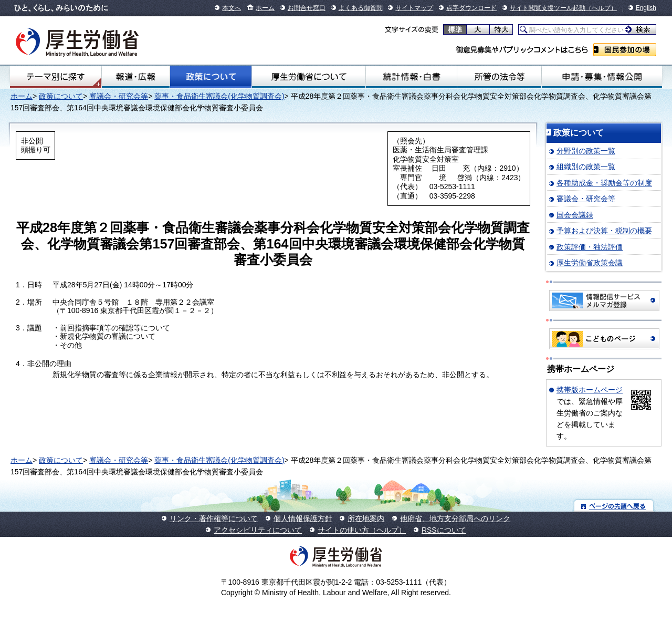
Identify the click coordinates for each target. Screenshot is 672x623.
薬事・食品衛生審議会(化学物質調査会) (219, 96)
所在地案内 (366, 518)
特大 (501, 29)
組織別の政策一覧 (586, 167)
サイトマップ (414, 8)
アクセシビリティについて (258, 530)
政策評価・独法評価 (590, 247)
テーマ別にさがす (56, 77)
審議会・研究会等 (119, 96)
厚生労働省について (309, 77)
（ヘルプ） (601, 8)
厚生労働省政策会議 (590, 263)
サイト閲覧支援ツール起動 (548, 8)
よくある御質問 (361, 8)
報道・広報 (136, 77)
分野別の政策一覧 (586, 151)
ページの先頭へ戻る (614, 506)
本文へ (232, 8)
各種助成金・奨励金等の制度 (604, 183)
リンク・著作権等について (214, 518)
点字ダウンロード (471, 8)
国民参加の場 (625, 50)
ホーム (265, 8)
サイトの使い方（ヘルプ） (362, 530)
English (646, 8)
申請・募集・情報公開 (602, 77)
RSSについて (444, 530)
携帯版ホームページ (590, 390)
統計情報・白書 (411, 77)
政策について (211, 77)
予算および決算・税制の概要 (604, 231)
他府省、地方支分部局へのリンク (455, 518)
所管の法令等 (499, 77)
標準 (455, 29)
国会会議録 (575, 215)
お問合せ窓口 (307, 8)
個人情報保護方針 (303, 518)
